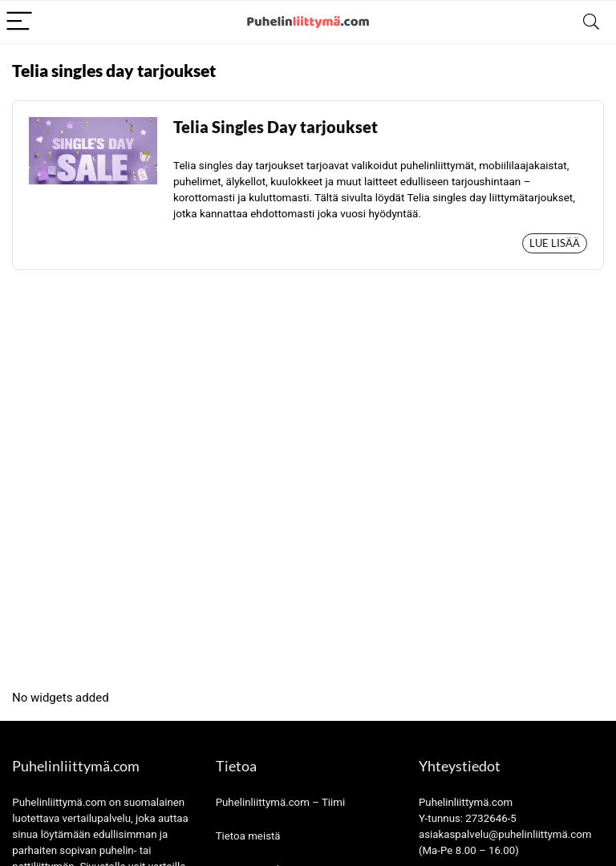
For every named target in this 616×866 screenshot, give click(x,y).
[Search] (591, 22)
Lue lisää (555, 243)
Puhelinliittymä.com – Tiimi (281, 802)
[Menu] (19, 22)
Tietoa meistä (248, 836)
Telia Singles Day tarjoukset (276, 127)
